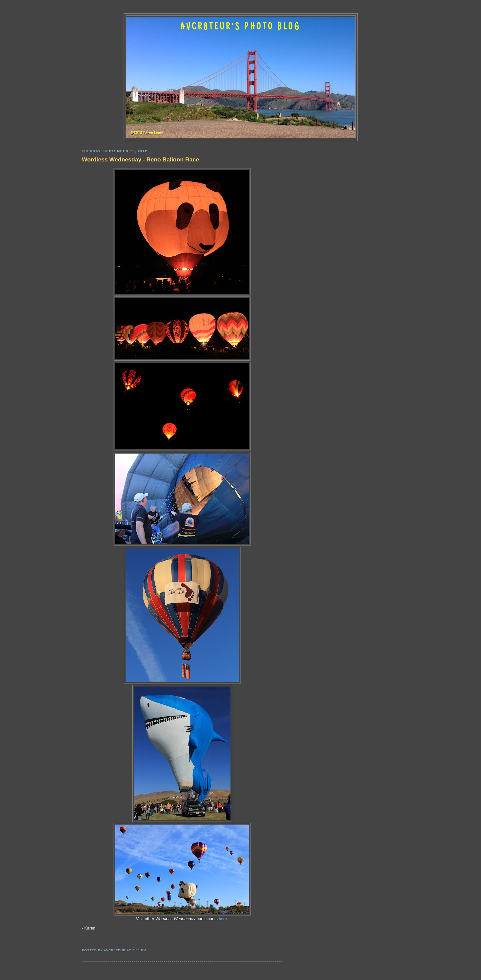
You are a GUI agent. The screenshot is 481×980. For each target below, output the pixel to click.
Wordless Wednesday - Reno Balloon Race (140, 159)
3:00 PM (139, 950)
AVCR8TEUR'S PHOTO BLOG (240, 27)
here (223, 919)
